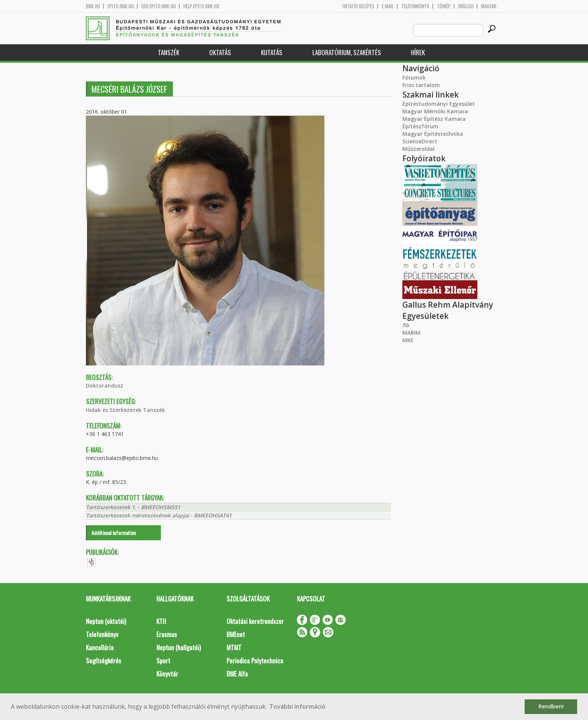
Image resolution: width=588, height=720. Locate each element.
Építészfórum (420, 126)
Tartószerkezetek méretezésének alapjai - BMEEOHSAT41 (159, 515)
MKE (408, 340)
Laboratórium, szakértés (347, 52)
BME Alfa (237, 674)
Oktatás (220, 52)
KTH (161, 621)
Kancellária (100, 647)
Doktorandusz (105, 386)
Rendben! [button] (551, 706)
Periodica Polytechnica (255, 661)
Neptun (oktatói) (106, 621)
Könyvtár (167, 674)
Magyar (489, 6)
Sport (163, 661)
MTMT (234, 647)
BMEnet (236, 634)
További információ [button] (297, 706)
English (466, 6)
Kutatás (272, 52)
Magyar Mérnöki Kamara (435, 111)
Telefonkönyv (415, 6)
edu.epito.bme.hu (159, 6)
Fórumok (414, 77)
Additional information (114, 533)
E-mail (388, 6)
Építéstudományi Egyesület (439, 104)
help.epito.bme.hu (201, 6)
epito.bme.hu (121, 6)
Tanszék (169, 52)
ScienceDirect (420, 141)
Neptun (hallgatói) (178, 647)
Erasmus (167, 634)
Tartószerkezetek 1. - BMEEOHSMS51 (133, 507)
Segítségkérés (103, 661)
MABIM (411, 333)
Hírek (418, 52)
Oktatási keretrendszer (255, 621)
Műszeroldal (418, 149)
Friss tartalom (421, 85)
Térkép (444, 6)
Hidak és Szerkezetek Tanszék (125, 410)
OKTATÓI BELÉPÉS (358, 6)
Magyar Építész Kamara (434, 119)
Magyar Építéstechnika (433, 134)
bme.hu (93, 6)
